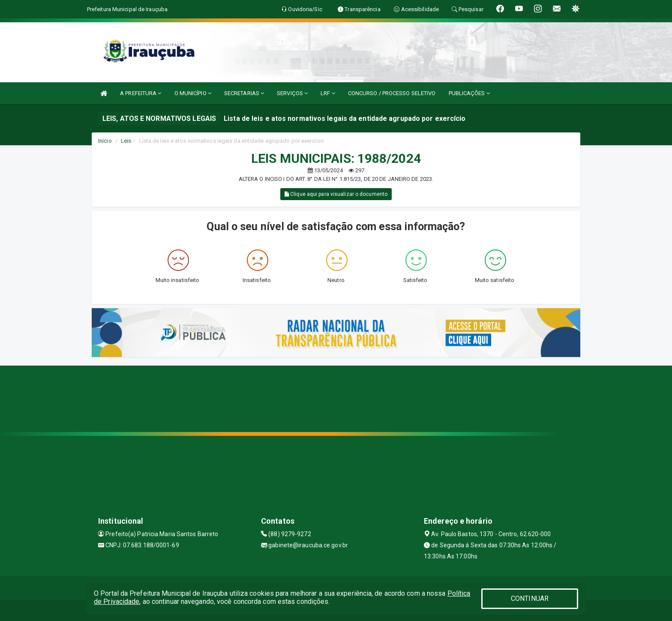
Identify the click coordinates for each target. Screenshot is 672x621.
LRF (328, 93)
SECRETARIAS (244, 93)
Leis (126, 141)
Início (105, 141)
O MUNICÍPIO (193, 93)
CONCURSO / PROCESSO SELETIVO (392, 93)
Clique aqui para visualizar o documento (336, 194)
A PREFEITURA (141, 93)
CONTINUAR (530, 598)
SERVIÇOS (292, 93)
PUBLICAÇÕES (469, 93)
